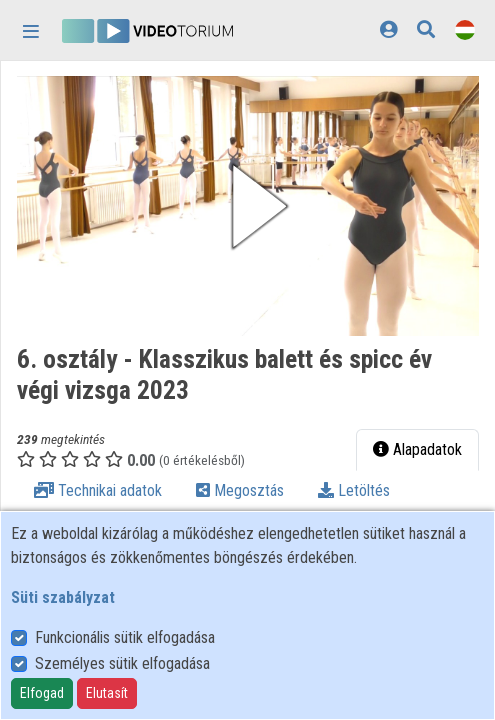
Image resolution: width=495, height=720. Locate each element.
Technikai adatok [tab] (98, 490)
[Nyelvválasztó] (465, 29)
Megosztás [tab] (240, 490)
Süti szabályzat (63, 597)
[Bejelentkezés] (388, 29)
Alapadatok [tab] (417, 449)
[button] (248, 206)
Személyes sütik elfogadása (122, 663)
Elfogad (42, 693)
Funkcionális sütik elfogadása (125, 637)
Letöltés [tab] (354, 490)
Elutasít (107, 693)
